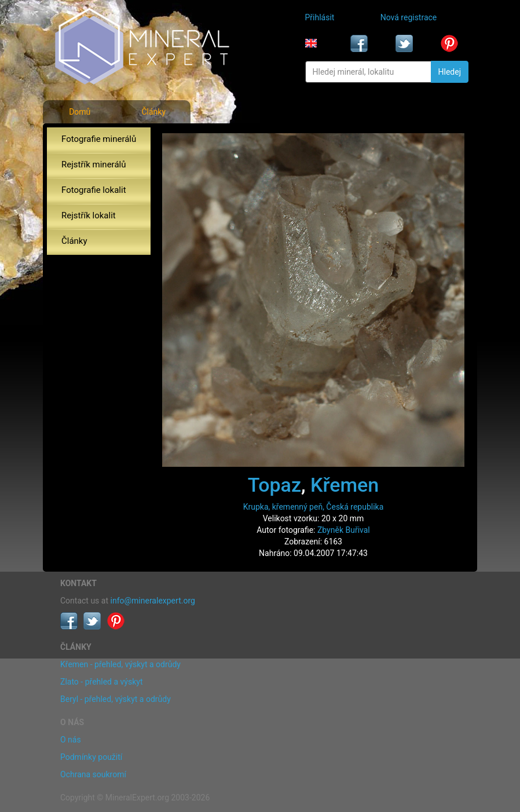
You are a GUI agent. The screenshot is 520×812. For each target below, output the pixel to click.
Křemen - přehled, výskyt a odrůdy (120, 664)
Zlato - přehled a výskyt (101, 682)
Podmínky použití (91, 757)
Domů (80, 112)
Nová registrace (409, 17)
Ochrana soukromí (93, 774)
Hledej (450, 72)
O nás (71, 740)
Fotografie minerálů (99, 139)
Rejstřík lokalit (89, 215)
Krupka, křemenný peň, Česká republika (314, 507)
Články (153, 112)
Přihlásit (320, 17)
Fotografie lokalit (94, 190)
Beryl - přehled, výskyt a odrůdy (116, 699)
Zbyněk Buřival (344, 530)
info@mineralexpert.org (153, 601)
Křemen (345, 485)
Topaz (274, 485)
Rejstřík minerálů (94, 164)
